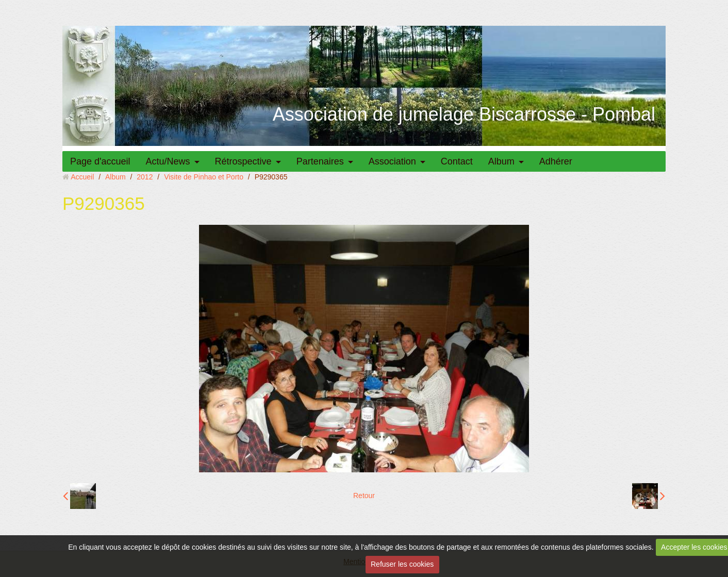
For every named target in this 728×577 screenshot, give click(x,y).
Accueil (82, 177)
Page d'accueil (100, 161)
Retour (364, 496)
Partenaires (320, 161)
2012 (145, 177)
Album (501, 161)
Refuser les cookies (402, 564)
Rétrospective (243, 161)
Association (392, 161)
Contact (457, 161)
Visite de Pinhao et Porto (204, 177)
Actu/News (168, 161)
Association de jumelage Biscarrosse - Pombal (464, 114)
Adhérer (556, 161)
